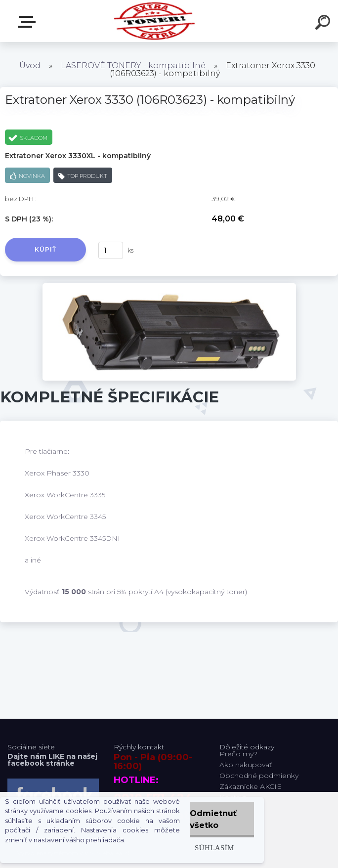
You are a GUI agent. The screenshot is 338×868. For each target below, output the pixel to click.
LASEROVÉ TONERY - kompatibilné (133, 65)
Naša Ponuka (29, 22)
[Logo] (154, 21)
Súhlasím (214, 847)
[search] (324, 24)
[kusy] (111, 250)
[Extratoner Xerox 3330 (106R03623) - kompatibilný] (169, 287)
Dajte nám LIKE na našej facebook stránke (52, 760)
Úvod (30, 65)
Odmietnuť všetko (213, 819)
